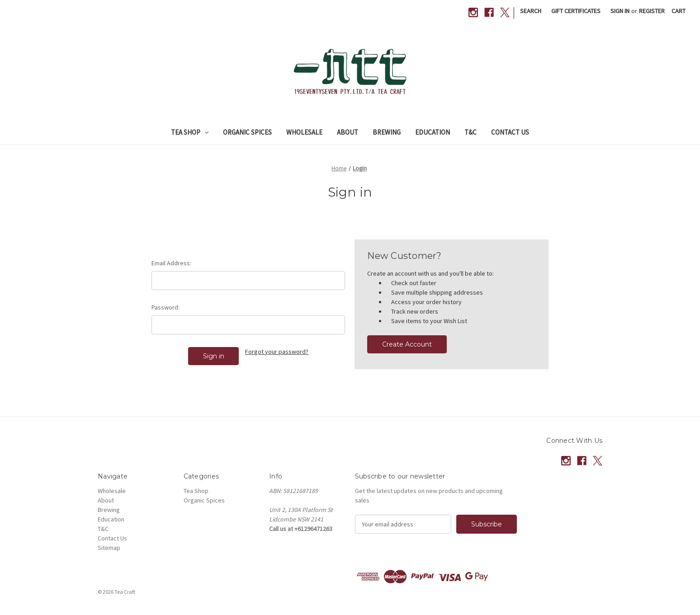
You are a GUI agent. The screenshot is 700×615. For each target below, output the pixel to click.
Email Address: (171, 263)
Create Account (407, 344)
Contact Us (510, 132)
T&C (471, 132)
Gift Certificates (576, 11)
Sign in (620, 11)
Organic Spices (247, 132)
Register (652, 11)
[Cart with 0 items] (679, 11)
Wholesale (304, 132)
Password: (166, 307)
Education (433, 132)
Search (531, 11)
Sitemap (109, 548)
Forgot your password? (277, 352)
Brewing (387, 132)
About (348, 132)
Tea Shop (190, 132)
